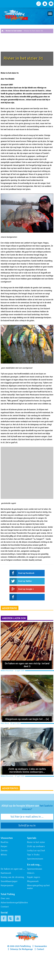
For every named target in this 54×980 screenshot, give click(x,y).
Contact (5, 907)
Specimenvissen (35, 859)
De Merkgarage (26, 949)
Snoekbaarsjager (9, 881)
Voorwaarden (41, 946)
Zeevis (4, 851)
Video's (31, 873)
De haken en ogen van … (13, 869)
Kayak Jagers (34, 877)
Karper (4, 846)
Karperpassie (7, 885)
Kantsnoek (6, 873)
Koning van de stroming (12, 877)
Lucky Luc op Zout (36, 851)
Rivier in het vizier (14, 31)
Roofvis (4, 842)
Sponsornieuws (35, 869)
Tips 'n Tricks (33, 855)
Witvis (4, 855)
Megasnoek (33, 881)
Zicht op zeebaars (36, 846)
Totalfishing (25, 946)
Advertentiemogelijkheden (14, 903)
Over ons (5, 898)
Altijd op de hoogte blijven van (27, 807)
